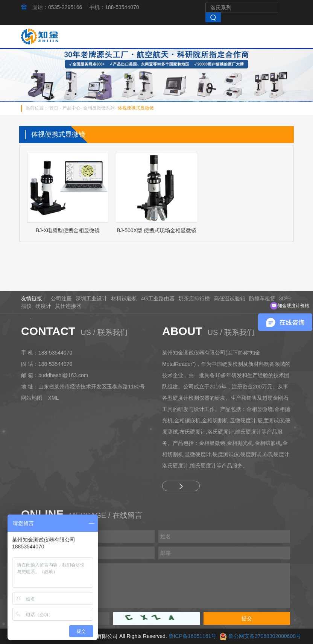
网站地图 (32, 398)
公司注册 (61, 298)
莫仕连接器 (68, 306)
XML (54, 398)
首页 (54, 108)
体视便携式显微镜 (136, 108)
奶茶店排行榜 (194, 298)
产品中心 (71, 108)
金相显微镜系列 (99, 108)
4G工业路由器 (158, 298)
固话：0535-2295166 (57, 7)
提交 (247, 618)
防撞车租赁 (262, 298)
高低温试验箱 (229, 298)
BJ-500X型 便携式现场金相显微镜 (156, 230)
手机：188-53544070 (114, 7)
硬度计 (43, 306)
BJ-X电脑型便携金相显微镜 (68, 230)
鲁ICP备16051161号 (193, 636)
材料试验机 (124, 298)
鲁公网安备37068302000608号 (265, 636)
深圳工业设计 (91, 298)
